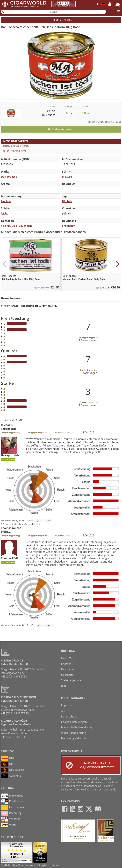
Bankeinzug (12, 796)
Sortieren (13, 420)
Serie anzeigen (61, 20)
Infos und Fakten (15, 141)
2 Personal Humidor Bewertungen (29, 306)
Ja (38, 521)
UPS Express (13, 770)
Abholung (11, 776)
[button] (4, 264)
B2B (63, 686)
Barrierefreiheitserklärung (77, 727)
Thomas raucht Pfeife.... (11, 530)
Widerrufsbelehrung (74, 733)
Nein (49, 521)
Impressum (68, 705)
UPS (8, 764)
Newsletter (68, 669)
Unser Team (69, 658)
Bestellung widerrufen (75, 738)
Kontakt (66, 664)
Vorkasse (11, 819)
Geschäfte (67, 675)
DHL (8, 758)
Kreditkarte (12, 802)
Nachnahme (13, 807)
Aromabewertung (16, 146)
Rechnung (11, 813)
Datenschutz (69, 717)
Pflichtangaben (14, 151)
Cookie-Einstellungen (74, 722)
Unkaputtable (10, 449)
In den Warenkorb (61, 129)
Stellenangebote (71, 680)
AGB (64, 711)
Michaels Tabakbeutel (9, 427)
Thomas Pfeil (9, 552)
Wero (8, 825)
